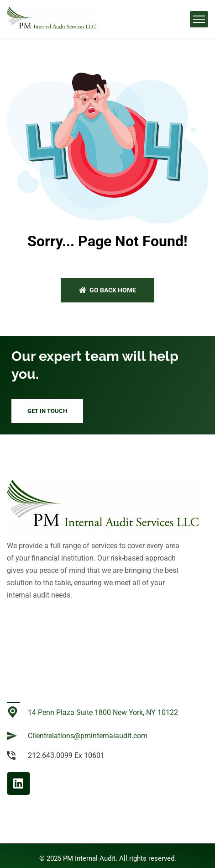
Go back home (107, 290)
